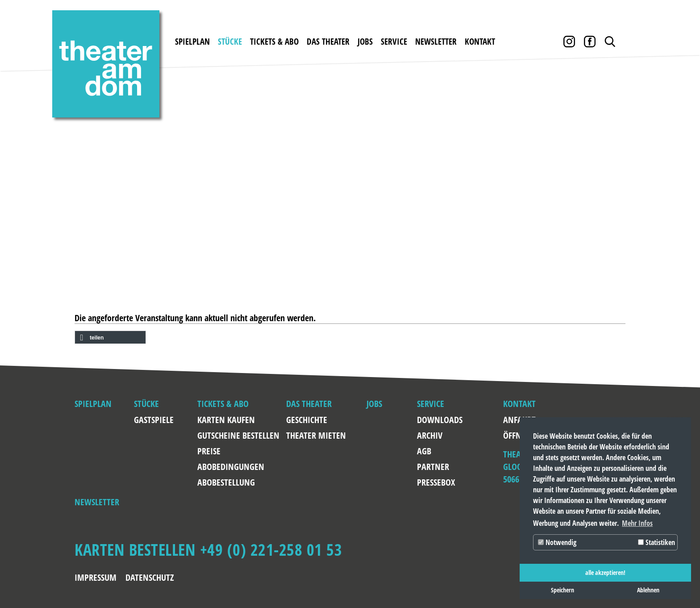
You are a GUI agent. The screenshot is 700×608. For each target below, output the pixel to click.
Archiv (430, 435)
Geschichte (307, 420)
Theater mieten (316, 435)
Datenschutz (150, 577)
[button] (110, 338)
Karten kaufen (226, 420)
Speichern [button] (562, 590)
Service (394, 42)
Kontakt (480, 42)
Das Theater (328, 42)
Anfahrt (512, 420)
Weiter (655, 171)
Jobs (365, 42)
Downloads (438, 420)
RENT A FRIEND (446, 233)
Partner (433, 467)
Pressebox (436, 482)
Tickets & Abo (274, 42)
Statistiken (656, 542)
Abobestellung (226, 482)
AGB (424, 451)
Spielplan (192, 42)
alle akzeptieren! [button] (605, 572)
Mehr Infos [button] (637, 523)
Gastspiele (154, 420)
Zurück (45, 171)
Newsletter (436, 42)
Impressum (96, 577)
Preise (209, 451)
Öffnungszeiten (512, 435)
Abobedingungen (231, 467)
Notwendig (557, 542)
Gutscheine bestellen (238, 435)
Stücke (230, 42)
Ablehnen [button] (648, 590)
